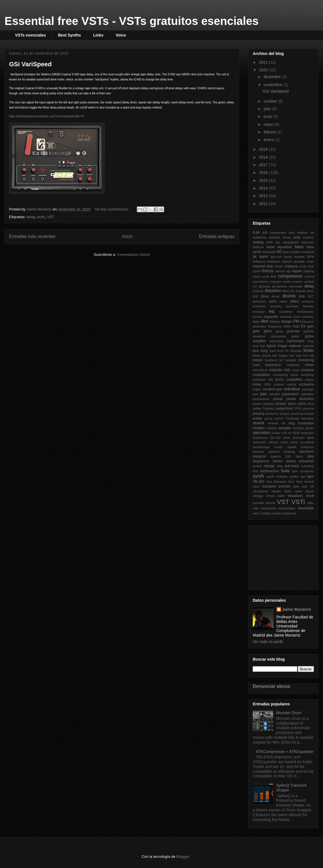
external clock (290, 317)
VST (51, 217)
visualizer (295, 496)
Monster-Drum (289, 713)
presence (273, 414)
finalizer (275, 322)
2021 (264, 62)
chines (279, 266)
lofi (312, 356)
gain (311, 326)
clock (256, 276)
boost (288, 257)
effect (295, 301)
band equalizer (279, 247)
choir (303, 266)
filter (265, 321)
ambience (260, 237)
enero (269, 140)
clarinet (280, 271)
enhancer (259, 306)
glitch (268, 331)
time (291, 482)
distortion (273, 291)
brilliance (259, 261)
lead (272, 351)
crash (287, 282)
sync (295, 471)
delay (31, 217)
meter (309, 365)
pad (255, 394)
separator (307, 433)
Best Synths (70, 35)
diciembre (273, 77)
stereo (278, 461)
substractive (269, 471)
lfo (287, 351)
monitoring (280, 375)
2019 (264, 149)
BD (280, 252)
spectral (258, 452)
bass (299, 247)
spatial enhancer (300, 447)
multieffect (295, 380)
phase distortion (300, 399)
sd (290, 433)
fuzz (296, 326)
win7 (256, 513)
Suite (285, 471)
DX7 (311, 296)
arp (278, 242)
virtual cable (275, 496)
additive (302, 233)
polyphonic (284, 409)
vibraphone (261, 491)
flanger (287, 322)
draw (311, 291)
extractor (308, 317)
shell (287, 438)
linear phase (262, 356)
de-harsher (279, 286)
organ (257, 389)
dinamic (258, 291)
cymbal (309, 282)
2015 (264, 180)
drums (289, 296)
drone (276, 296)
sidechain (259, 442)
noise (257, 384)
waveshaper (287, 508)
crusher (297, 282)
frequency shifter (280, 326)
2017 (264, 165)
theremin (280, 482)
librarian (296, 351)
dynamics (259, 301)
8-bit (256, 233)
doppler (301, 291)
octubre (271, 101)
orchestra (307, 384)
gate (256, 331)
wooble (276, 513)
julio (268, 109)
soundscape (261, 447)
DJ (293, 291)
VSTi (298, 502)
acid (292, 233)
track (256, 486)
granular (293, 331)
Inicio (127, 236)
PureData (292, 418)
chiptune (291, 266)
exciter (257, 317)
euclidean (286, 312)
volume (270, 503)
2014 (264, 188)
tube (296, 486)
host (256, 346)
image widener (290, 346)
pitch (302, 404)
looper (258, 360)
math (256, 365)
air (312, 233)
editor (284, 301)
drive (265, 296)
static (299, 456)
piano (293, 404)
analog (258, 242)
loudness (271, 360)
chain (310, 261)
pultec (258, 418)
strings (269, 466)
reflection (308, 418)
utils (305, 486)
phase (278, 399)
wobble (265, 513)
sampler (285, 428)
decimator (296, 286)
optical (292, 384)
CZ (255, 286)
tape (311, 476)
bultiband (273, 261)
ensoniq (276, 306)
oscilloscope (272, 389)
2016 (264, 173)
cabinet (286, 261)
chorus (267, 271)
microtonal (260, 370)
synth (258, 476)
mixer (296, 370)
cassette (299, 261)
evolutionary (305, 312)
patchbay (308, 394)
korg (264, 351)
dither (286, 291)
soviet (278, 447)
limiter (309, 350)
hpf (263, 346)
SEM (296, 433)
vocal (310, 496)
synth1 (294, 476)
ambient (275, 237)
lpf (281, 360)
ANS (270, 242)
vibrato (276, 491)
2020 (264, 70)
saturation (261, 433)
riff (283, 423)
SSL (288, 456)
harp (311, 341)
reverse (273, 423)
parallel (275, 394)
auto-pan (308, 242)
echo (41, 217)
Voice (121, 35)
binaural (308, 252)
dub (302, 296)
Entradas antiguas (217, 236)
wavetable (306, 508)
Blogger (183, 857)
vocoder (258, 503)
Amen (287, 237)
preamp (259, 414)
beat (286, 252)
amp (297, 237)
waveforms (269, 508)
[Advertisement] (281, 556)
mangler (290, 360)
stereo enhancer (300, 461)
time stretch (305, 482)
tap (303, 476)
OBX (268, 384)
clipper (297, 271)
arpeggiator (291, 242)
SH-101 (275, 438)
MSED (280, 380)
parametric (290, 394)
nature (309, 380)
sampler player (303, 428)
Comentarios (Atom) (133, 255)
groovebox (279, 336)
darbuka (264, 286)
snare (294, 442)
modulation (262, 375)
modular (308, 370)
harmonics (277, 341)
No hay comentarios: (113, 209)
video (288, 491)
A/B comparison (274, 233)
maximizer (273, 365)
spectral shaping (282, 452)
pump (269, 418)
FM (296, 321)
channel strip (263, 266)
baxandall (269, 252)
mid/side (276, 370)
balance (258, 247)
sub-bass (292, 466)
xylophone (289, 513)
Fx (303, 326)
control (309, 276)
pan (264, 394)
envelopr (259, 312)
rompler (259, 428)
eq (272, 311)
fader (256, 322)
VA (312, 486)
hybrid (271, 346)
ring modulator (301, 423)
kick (256, 351)
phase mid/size (263, 404)
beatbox (296, 252)
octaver (279, 384)
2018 (264, 157)
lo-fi (306, 356)
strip (280, 466)
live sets (295, 356)
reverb (258, 423)
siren (284, 442)
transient (269, 486)
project (285, 414)
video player (304, 491)
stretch (258, 466)
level (280, 351)
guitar (296, 336)
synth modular (277, 476)
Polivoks (269, 409)
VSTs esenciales (30, 35)
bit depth (260, 257)
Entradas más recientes (32, 236)
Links (98, 35)
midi (287, 370)
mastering (306, 360)
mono (294, 375)
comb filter (269, 276)
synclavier (307, 471)
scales (276, 433)
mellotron (293, 365)
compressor (290, 276)
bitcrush (276, 257)
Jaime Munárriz (297, 609)
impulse (308, 346)
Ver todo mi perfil (268, 642)
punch (279, 418)
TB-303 (259, 482)
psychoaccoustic (302, 414)
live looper (280, 356)
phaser (281, 404)
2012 (264, 204)
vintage (258, 496)
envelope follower (300, 306)
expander (271, 317)
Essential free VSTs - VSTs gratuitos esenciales (132, 21)
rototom (272, 428)
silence (273, 442)
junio (268, 116)
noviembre (273, 85)
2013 (264, 196)
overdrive (292, 389)
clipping (309, 271)
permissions (261, 399)
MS (270, 380)
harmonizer (296, 341)
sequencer (260, 438)
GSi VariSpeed (30, 64)
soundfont (307, 442)
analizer (308, 237)
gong (279, 331)
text (269, 482)
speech (276, 456)
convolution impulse (267, 282)
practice (308, 409)
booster (299, 257)
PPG (298, 409)
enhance (308, 301)
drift (255, 296)
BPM (311, 257)
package (308, 389)
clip (288, 271)
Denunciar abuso (272, 686)
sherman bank (303, 438)
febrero (270, 132)
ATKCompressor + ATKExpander (285, 752)
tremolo (284, 486)
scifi (284, 433)
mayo (269, 124)
